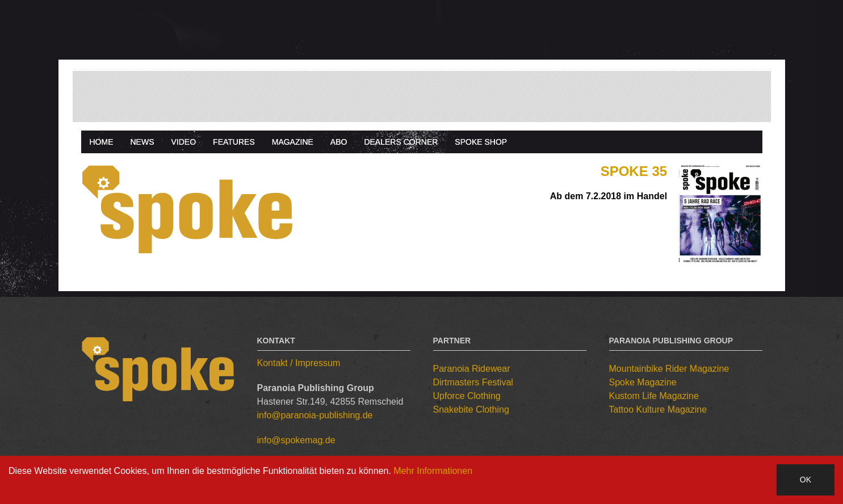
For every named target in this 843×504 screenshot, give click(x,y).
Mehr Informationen (433, 471)
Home (102, 142)
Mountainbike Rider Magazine (669, 369)
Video (184, 142)
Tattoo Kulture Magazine (658, 409)
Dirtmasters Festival (473, 382)
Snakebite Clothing (471, 409)
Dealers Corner (401, 142)
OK (806, 480)
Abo (339, 142)
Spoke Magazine (643, 382)
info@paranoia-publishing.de (315, 415)
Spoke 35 (634, 171)
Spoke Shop (481, 142)
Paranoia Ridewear (472, 369)
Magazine (293, 142)
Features (234, 142)
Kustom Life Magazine (654, 396)
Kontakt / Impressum (299, 363)
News (142, 142)
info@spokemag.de (296, 440)
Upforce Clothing (467, 396)
